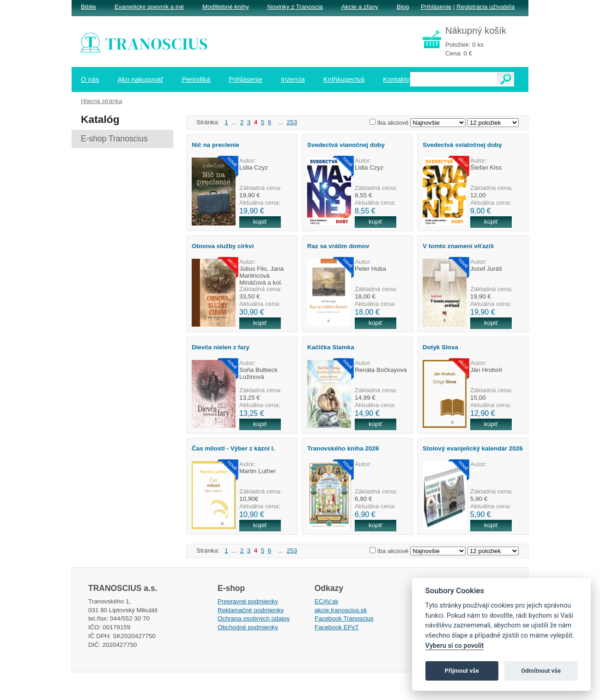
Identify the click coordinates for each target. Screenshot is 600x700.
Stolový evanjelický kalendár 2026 (473, 448)
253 (292, 122)
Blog (403, 7)
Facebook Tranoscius (344, 618)
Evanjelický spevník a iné (149, 7)
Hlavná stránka (102, 101)
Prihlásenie (436, 7)
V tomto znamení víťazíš (458, 246)
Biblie (88, 7)
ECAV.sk (327, 601)
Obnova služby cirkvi (223, 246)
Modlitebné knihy (226, 7)
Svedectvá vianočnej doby (346, 145)
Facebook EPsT (337, 627)
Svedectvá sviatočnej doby (462, 145)
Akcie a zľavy (360, 7)
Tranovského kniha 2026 (343, 448)
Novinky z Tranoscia (295, 7)
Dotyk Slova (440, 347)
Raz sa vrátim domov (338, 246)
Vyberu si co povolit (455, 646)
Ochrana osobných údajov (254, 618)
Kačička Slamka (331, 347)
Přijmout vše (462, 671)
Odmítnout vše (541, 671)
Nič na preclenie (215, 145)
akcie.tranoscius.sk (341, 610)
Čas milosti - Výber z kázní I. (233, 448)
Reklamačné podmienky (251, 610)
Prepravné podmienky (248, 601)
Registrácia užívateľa (485, 7)
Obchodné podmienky (248, 627)
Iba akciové (393, 123)
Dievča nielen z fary (221, 347)
